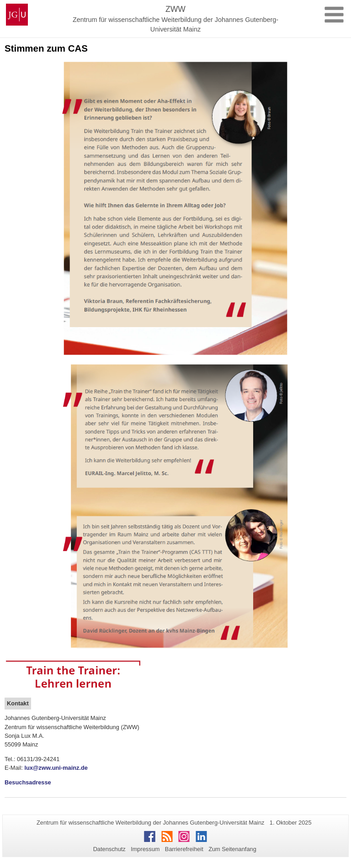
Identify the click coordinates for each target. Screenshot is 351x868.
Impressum (145, 849)
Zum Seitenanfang (232, 849)
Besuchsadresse (28, 782)
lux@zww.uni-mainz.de (56, 768)
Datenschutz (109, 849)
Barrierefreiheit (184, 849)
